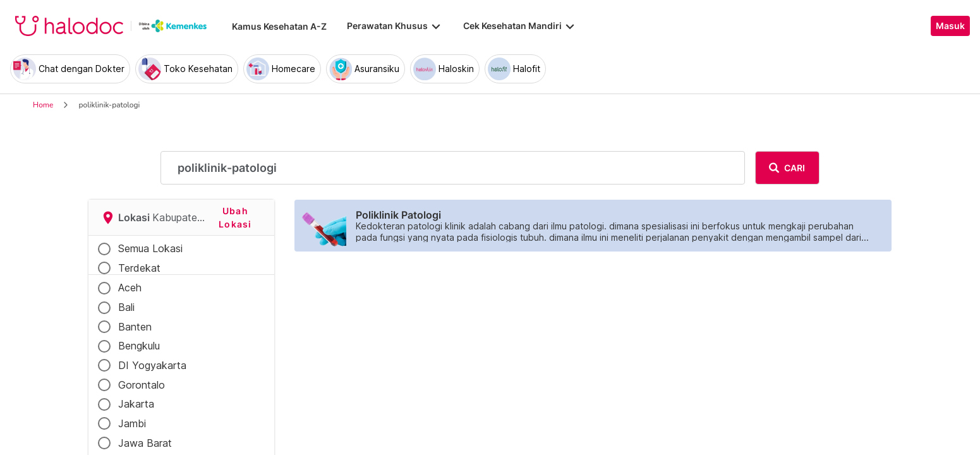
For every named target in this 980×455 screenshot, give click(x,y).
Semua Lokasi (150, 248)
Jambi (132, 423)
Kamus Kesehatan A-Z (279, 26)
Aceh (130, 288)
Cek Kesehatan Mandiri (520, 26)
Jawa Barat (145, 443)
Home (43, 105)
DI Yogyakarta (152, 365)
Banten (135, 327)
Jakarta (136, 404)
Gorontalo (142, 385)
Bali (126, 307)
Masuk (950, 26)
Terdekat (139, 268)
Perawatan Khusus (395, 26)
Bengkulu (139, 346)
